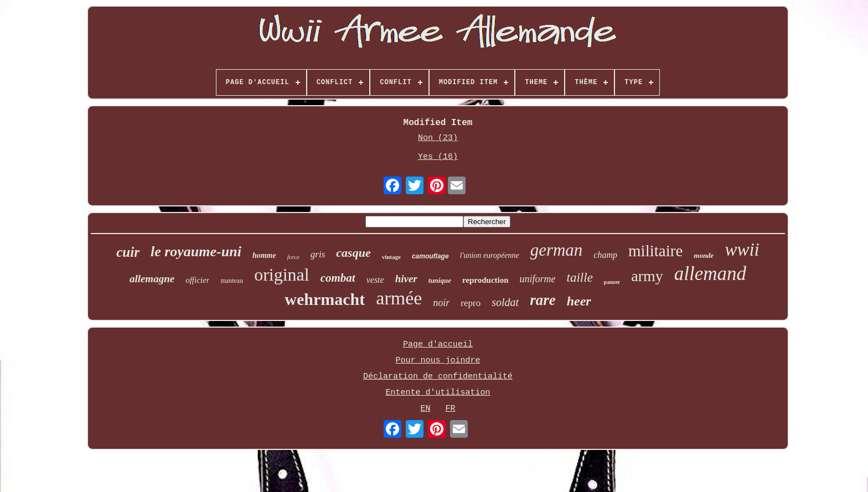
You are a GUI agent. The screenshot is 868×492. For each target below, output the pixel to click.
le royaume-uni (196, 252)
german (557, 250)
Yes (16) (438, 157)
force (293, 257)
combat (338, 278)
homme (264, 255)
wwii (742, 250)
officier (197, 280)
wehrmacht (325, 299)
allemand (710, 274)
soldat (505, 302)
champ (605, 255)
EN (425, 409)
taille (580, 278)
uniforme (538, 279)
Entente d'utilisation (438, 393)
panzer (612, 282)
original (282, 275)
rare (543, 300)
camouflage (430, 256)
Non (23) (438, 138)
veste (375, 280)
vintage (391, 257)
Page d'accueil (438, 345)
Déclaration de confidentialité (438, 377)
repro (471, 303)
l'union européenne (490, 255)
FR (451, 409)
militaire (655, 251)
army (647, 276)
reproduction (485, 280)
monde (704, 255)
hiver (406, 279)
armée (399, 298)
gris (318, 254)
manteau (232, 281)
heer (579, 301)
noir (441, 303)
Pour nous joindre (438, 361)
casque (353, 253)
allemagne (152, 279)
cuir (128, 252)
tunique (440, 280)
